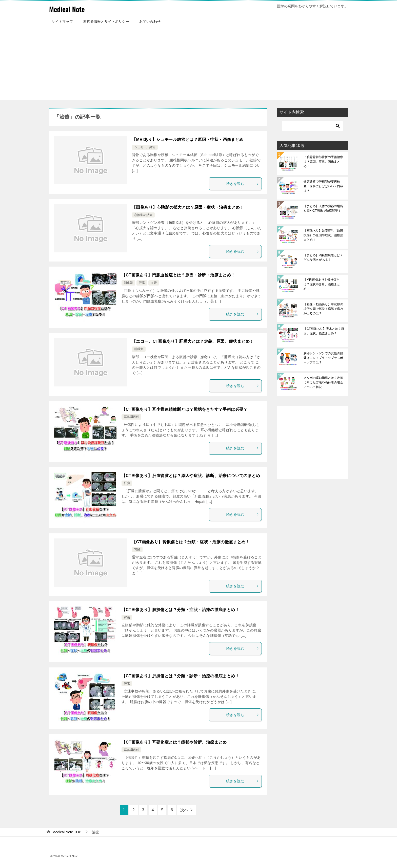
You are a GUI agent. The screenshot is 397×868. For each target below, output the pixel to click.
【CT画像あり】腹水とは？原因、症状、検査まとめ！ (324, 331)
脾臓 (127, 617)
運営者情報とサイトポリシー (106, 21)
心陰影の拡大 (143, 215)
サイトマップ (62, 21)
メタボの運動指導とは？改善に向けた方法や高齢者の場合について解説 (323, 382)
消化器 (128, 283)
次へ (184, 810)
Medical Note (69, 9)
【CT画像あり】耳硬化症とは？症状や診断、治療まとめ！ (176, 742)
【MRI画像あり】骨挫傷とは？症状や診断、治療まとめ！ (322, 284)
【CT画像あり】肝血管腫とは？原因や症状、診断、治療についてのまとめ (191, 476)
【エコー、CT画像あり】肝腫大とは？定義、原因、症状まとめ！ (193, 341)
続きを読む (243, 184)
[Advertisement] (198, 65)
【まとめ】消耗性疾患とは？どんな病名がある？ (323, 257)
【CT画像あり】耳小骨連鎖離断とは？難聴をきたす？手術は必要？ (185, 409)
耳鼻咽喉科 (131, 417)
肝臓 (142, 283)
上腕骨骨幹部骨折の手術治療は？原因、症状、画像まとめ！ (323, 162)
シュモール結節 (145, 147)
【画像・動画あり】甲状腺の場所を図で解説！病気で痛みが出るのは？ (323, 309)
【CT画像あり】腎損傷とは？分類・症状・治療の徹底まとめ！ (191, 542)
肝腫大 (139, 349)
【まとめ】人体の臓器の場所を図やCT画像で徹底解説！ (323, 208)
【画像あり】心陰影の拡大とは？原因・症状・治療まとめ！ (188, 207)
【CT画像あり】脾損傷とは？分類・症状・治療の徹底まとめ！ (180, 610)
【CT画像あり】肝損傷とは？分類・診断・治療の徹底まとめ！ (180, 676)
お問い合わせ (150, 21)
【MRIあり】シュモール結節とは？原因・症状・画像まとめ (188, 139)
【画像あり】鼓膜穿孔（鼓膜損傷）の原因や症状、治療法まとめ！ (323, 235)
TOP (67, 832)
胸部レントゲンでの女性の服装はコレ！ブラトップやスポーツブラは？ (323, 358)
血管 (154, 283)
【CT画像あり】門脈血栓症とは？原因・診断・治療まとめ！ (178, 275)
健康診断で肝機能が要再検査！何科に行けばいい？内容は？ (323, 186)
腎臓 (137, 549)
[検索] (312, 126)
